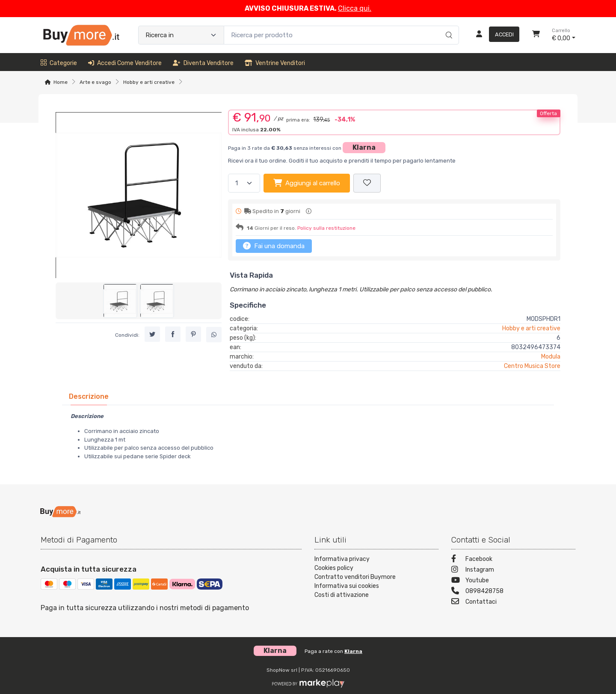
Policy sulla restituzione (326, 228)
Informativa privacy (342, 559)
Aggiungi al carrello (307, 183)
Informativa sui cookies (347, 586)
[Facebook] (513, 560)
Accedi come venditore (125, 63)
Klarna (364, 147)
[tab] (89, 396)
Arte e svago (95, 82)
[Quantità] (244, 183)
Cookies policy (334, 568)
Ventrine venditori (275, 63)
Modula (551, 357)
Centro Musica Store (532, 366)
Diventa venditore (203, 63)
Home (61, 82)
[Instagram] (513, 571)
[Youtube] (513, 581)
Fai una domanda (274, 246)
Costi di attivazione (342, 595)
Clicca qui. (355, 8)
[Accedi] (494, 35)
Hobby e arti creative (149, 82)
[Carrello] (536, 35)
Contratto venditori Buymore (355, 577)
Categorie (59, 63)
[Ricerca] (448, 26)
